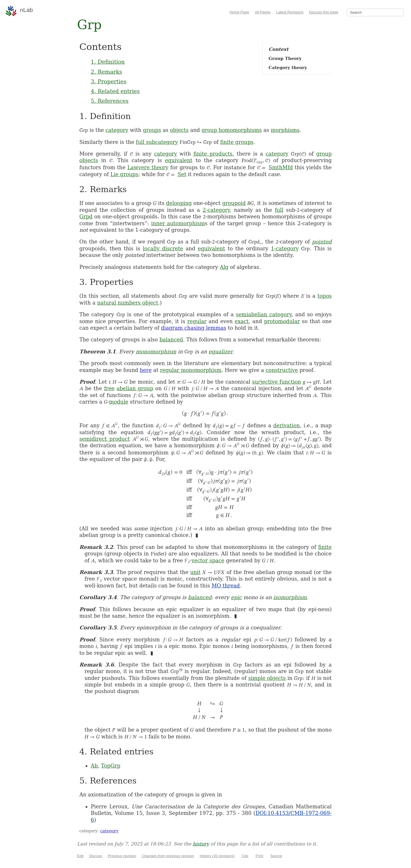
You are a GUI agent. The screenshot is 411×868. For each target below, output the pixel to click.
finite (325, 547)
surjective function (276, 382)
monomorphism (156, 352)
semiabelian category (264, 314)
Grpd (86, 217)
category (117, 130)
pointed (322, 242)
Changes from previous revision (168, 856)
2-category (216, 210)
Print (259, 856)
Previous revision (122, 856)
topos (325, 296)
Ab (94, 766)
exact (242, 321)
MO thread (226, 586)
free (109, 388)
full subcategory (157, 142)
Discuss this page (324, 12)
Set (182, 174)
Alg (224, 267)
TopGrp (111, 766)
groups (152, 130)
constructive (282, 370)
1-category (285, 248)
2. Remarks (106, 72)
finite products (213, 154)
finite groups (237, 142)
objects (179, 130)
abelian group (135, 388)
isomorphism (290, 597)
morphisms (285, 130)
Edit (80, 856)
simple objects (267, 678)
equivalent (179, 160)
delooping (179, 203)
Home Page (239, 12)
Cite (245, 856)
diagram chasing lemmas (194, 328)
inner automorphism (178, 223)
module (119, 402)
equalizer (220, 352)
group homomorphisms (232, 130)
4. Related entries (115, 91)
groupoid (234, 203)
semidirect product (105, 439)
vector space (208, 560)
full (279, 210)
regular (197, 321)
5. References (110, 101)
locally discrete (163, 248)
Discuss (96, 856)
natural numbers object (128, 303)
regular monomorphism (191, 370)
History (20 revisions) (217, 856)
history (201, 844)
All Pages (263, 12)
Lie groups (124, 174)
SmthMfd (281, 167)
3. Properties (109, 81)
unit (195, 572)
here (146, 370)
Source (276, 856)
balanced (171, 340)
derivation (287, 425)
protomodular (282, 321)
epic (236, 597)
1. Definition (108, 62)
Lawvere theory (148, 167)
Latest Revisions (290, 12)
